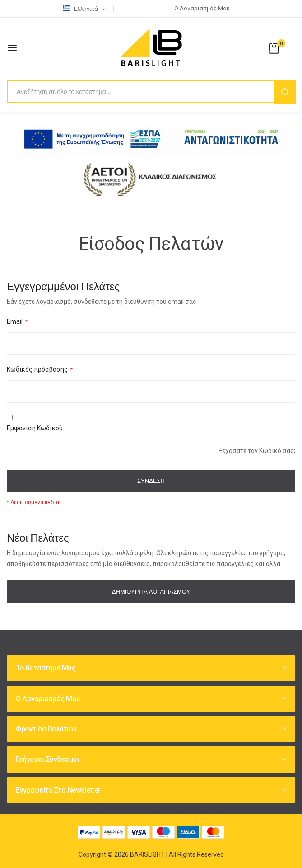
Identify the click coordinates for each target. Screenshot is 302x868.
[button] (86, 9)
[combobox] (151, 92)
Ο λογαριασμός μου (202, 8)
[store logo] (151, 48)
